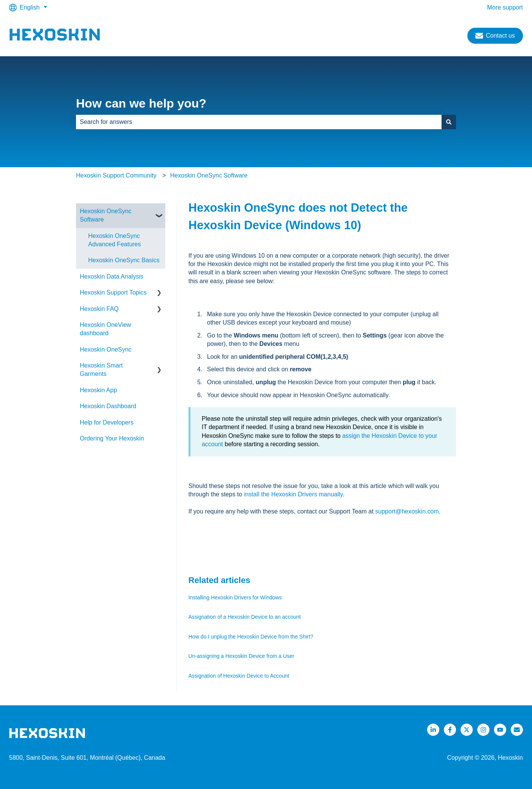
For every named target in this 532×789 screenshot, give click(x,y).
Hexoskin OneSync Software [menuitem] (106, 215)
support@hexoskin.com (407, 511)
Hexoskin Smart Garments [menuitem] (101, 370)
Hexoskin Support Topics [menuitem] (113, 292)
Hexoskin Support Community (116, 175)
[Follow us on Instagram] (483, 730)
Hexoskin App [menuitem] (98, 390)
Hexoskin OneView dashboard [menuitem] (105, 329)
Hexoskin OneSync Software (209, 175)
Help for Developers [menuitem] (107, 422)
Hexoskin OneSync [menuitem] (106, 349)
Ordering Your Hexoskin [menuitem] (112, 438)
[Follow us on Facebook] (450, 730)
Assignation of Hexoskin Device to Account (240, 676)
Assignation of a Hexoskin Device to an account (245, 617)
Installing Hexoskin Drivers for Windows (235, 597)
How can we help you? (141, 103)
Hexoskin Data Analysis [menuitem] (112, 276)
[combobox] (259, 122)
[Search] (449, 122)
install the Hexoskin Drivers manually (293, 494)
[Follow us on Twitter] (467, 730)
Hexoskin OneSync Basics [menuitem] (124, 260)
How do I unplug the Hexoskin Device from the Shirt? (251, 637)
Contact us (495, 36)
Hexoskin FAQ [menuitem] (99, 309)
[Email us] (517, 730)
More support (505, 7)
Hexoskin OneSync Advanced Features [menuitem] (115, 240)
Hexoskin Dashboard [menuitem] (108, 406)
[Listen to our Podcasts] (500, 730)
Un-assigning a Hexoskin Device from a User (241, 656)
